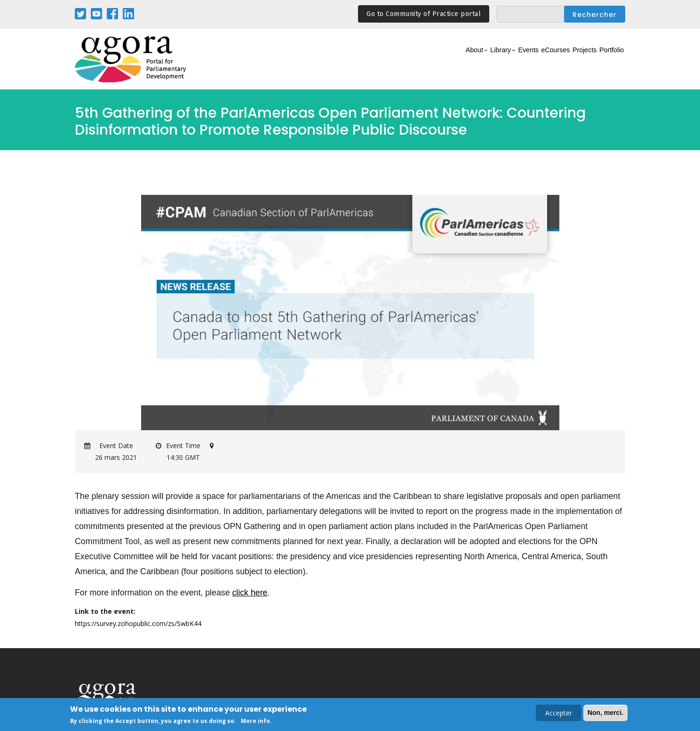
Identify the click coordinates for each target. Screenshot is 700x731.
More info (255, 721)
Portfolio (606, 60)
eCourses (526, 60)
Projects (567, 60)
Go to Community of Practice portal (424, 14)
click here (250, 593)
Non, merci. (605, 713)
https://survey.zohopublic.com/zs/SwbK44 (138, 623)
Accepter (559, 713)
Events (489, 60)
